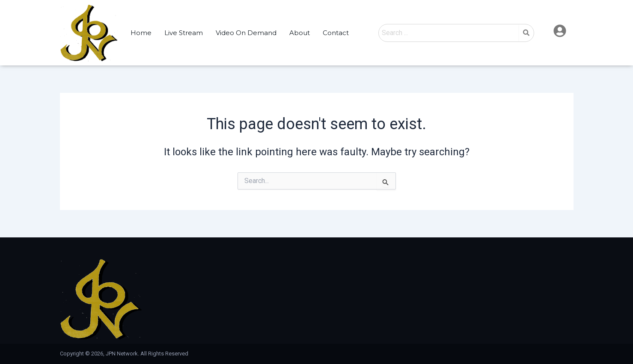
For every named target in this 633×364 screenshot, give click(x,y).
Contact (336, 33)
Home (141, 33)
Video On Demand (246, 33)
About (300, 33)
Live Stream (184, 33)
